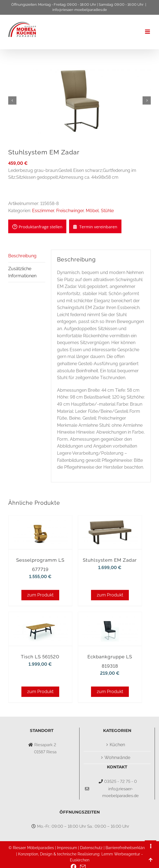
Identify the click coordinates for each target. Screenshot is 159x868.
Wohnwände (117, 758)
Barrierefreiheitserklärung (128, 848)
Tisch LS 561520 (40, 657)
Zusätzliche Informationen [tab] (22, 272)
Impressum (67, 848)
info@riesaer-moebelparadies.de (80, 10)
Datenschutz (91, 848)
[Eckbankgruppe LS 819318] (110, 620)
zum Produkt (40, 595)
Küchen (117, 745)
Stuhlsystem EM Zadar (110, 560)
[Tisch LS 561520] (40, 620)
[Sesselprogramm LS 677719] (40, 523)
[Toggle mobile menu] (148, 32)
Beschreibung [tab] (22, 256)
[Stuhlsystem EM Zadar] (110, 523)
